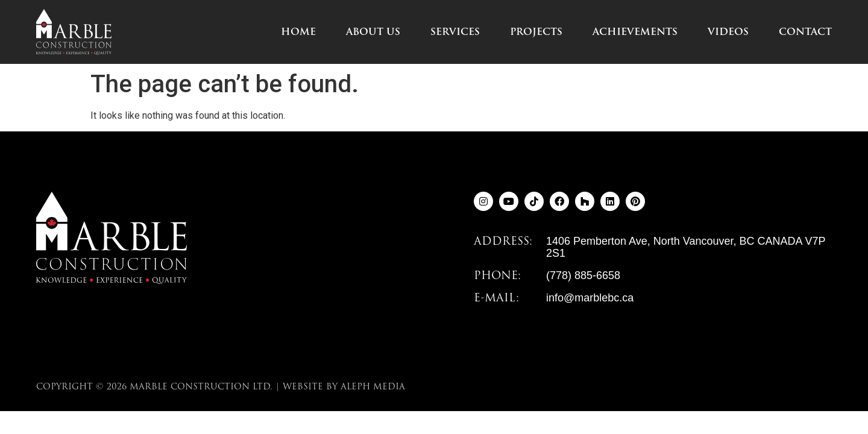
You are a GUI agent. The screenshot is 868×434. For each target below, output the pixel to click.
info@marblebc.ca (590, 298)
